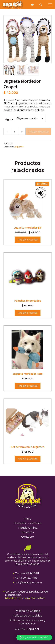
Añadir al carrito (39, 132)
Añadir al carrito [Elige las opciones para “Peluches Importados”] (28, 313)
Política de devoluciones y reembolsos (27, 622)
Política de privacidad (27, 616)
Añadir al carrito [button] (28, 240)
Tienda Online (28, 528)
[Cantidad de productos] (15, 132)
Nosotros (28, 532)
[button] (34, 638)
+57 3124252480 (26, 578)
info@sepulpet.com (28, 582)
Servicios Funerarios (28, 523)
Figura (9, 120)
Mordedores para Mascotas (25, 598)
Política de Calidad (28, 611)
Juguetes (19, 147)
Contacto (28, 537)
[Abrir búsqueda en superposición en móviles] (41, 5)
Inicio (27, 519)
